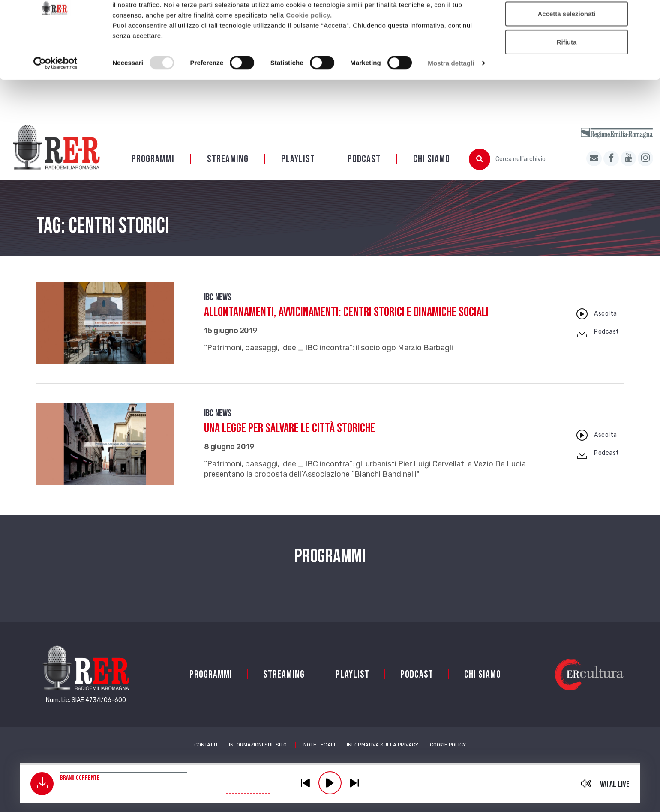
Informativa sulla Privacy (382, 745)
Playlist (298, 159)
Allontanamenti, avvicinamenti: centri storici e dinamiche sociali (346, 312)
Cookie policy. (309, 52)
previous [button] (306, 783)
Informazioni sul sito (258, 745)
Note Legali (319, 745)
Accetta (567, 22)
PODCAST (364, 159)
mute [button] (586, 783)
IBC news (218, 297)
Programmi (153, 159)
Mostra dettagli (451, 100)
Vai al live (615, 784)
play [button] (330, 783)
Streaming (228, 159)
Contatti (206, 745)
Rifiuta (567, 79)
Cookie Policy (448, 745)
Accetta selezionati (566, 51)
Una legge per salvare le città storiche (289, 428)
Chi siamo (432, 159)
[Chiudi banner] (647, 13)
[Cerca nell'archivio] (537, 159)
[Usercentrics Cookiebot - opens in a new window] (55, 100)
